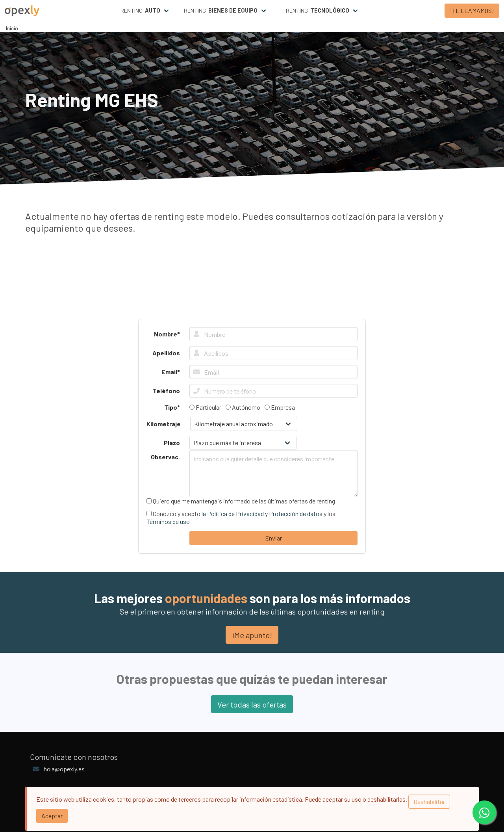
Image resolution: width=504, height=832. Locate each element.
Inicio (12, 28)
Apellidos (166, 353)
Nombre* (167, 334)
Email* (171, 372)
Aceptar (52, 816)
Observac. (165, 457)
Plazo (172, 443)
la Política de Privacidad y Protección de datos (262, 513)
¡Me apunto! (252, 635)
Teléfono (166, 391)
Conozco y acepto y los (241, 517)
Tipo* (172, 407)
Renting (140, 11)
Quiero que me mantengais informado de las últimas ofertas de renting (241, 501)
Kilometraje (164, 424)
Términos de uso (168, 521)
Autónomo (243, 407)
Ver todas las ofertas (252, 704)
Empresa (280, 407)
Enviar (273, 538)
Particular (205, 407)
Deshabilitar (429, 801)
